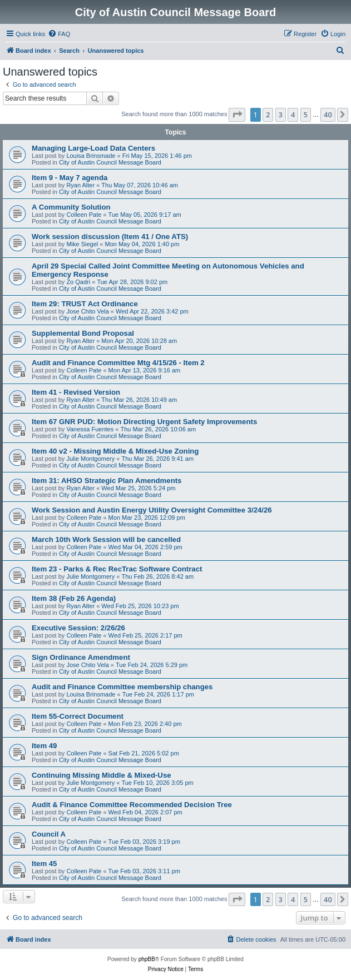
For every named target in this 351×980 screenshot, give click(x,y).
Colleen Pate (84, 215)
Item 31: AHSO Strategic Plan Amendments (107, 481)
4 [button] (293, 115)
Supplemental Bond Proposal (83, 333)
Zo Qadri (78, 282)
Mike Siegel (82, 244)
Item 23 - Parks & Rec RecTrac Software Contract (117, 569)
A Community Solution (71, 207)
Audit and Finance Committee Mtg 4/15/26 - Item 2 (118, 363)
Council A (49, 834)
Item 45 (44, 864)
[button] (237, 115)
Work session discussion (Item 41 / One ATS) (110, 237)
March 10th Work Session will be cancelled (106, 539)
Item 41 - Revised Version (76, 392)
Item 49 (44, 746)
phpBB (147, 959)
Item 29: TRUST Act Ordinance (85, 304)
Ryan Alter (80, 185)
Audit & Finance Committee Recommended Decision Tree (132, 805)
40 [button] (328, 115)
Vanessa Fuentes (90, 429)
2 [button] (268, 115)
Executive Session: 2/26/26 (78, 628)
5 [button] (306, 115)
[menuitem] (59, 34)
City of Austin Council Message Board (110, 162)
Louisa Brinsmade (91, 156)
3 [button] (281, 115)
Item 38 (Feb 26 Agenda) (74, 598)
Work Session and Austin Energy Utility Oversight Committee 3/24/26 (152, 510)
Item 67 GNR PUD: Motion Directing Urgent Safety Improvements (144, 422)
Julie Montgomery (90, 459)
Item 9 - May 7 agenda (70, 178)
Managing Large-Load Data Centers (93, 148)
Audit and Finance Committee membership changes (122, 687)
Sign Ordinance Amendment (81, 657)
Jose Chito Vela (87, 311)
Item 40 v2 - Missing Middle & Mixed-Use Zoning (115, 451)
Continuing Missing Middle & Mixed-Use (102, 775)
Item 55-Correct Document (78, 716)
